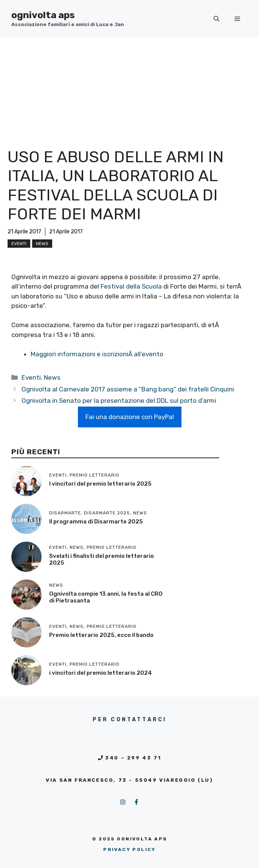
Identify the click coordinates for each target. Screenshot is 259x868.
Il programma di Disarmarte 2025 (96, 522)
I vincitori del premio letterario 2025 (100, 484)
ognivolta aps (43, 15)
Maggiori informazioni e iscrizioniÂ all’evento (97, 354)
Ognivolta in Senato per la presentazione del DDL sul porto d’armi (119, 401)
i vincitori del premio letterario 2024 (101, 673)
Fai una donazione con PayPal (130, 417)
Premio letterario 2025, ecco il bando (101, 635)
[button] (216, 19)
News (42, 244)
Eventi (19, 244)
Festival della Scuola (131, 286)
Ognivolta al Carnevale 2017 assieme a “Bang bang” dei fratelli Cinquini (128, 389)
